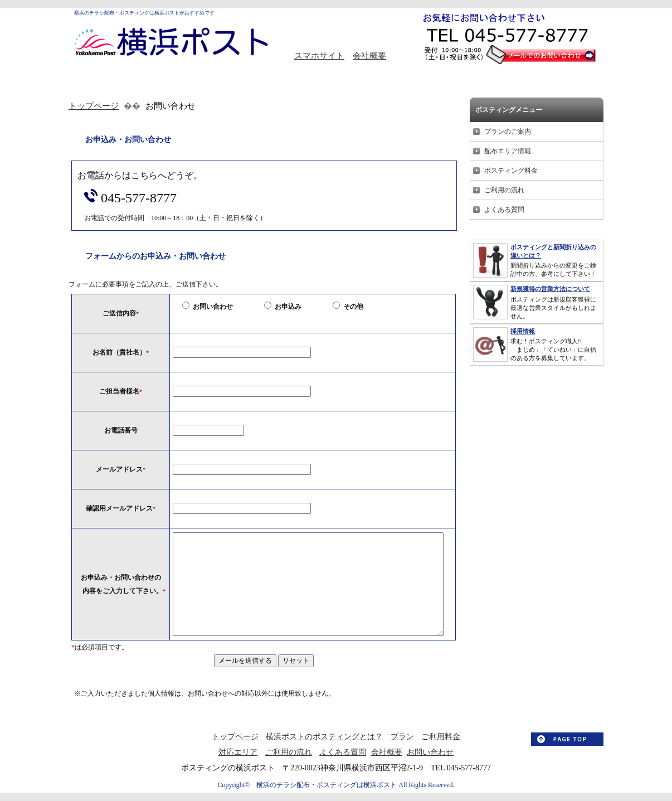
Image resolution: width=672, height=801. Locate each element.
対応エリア (238, 752)
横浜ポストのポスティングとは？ (324, 737)
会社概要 (369, 56)
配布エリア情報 (508, 151)
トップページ (94, 106)
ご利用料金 (441, 737)
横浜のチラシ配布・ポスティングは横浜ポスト (323, 785)
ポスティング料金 (511, 171)
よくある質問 (504, 210)
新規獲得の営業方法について (550, 289)
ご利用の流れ (504, 190)
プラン (402, 737)
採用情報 (523, 331)
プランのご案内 (508, 132)
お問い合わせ (430, 752)
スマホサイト (319, 56)
